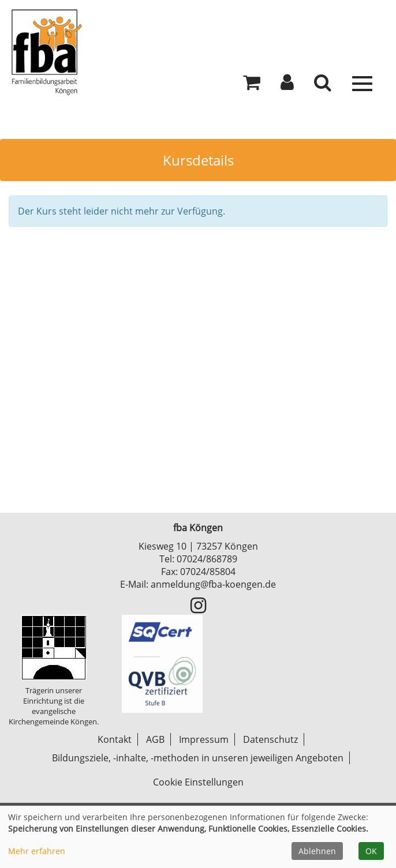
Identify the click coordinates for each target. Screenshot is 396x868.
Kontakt (115, 739)
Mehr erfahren (37, 851)
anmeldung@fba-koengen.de (213, 584)
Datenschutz (270, 739)
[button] (287, 85)
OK (371, 851)
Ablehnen (317, 851)
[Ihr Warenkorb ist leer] (252, 85)
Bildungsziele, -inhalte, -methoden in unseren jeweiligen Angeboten (198, 758)
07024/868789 (207, 559)
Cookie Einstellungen (198, 782)
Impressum (204, 739)
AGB (155, 739)
